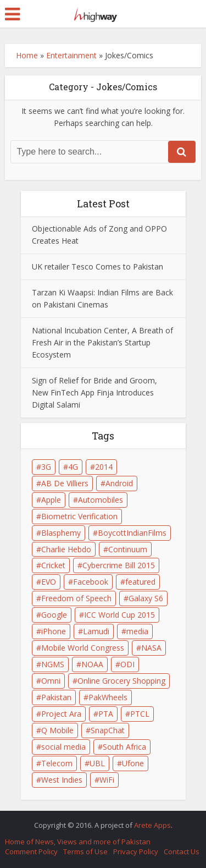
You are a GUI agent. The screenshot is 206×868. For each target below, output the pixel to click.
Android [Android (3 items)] (119, 483)
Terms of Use (85, 851)
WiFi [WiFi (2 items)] (107, 780)
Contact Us (182, 851)
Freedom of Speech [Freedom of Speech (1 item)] (76, 598)
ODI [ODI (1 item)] (127, 664)
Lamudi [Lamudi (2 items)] (96, 631)
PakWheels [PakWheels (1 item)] (108, 697)
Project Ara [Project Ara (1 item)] (61, 714)
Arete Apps (152, 825)
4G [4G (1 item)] (73, 467)
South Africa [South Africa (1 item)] (124, 747)
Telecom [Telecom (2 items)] (57, 763)
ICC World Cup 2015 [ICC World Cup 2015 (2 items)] (119, 615)
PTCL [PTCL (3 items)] (140, 714)
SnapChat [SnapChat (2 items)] (108, 730)
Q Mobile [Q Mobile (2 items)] (57, 730)
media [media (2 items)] (137, 631)
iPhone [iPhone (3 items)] (54, 631)
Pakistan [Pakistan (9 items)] (56, 697)
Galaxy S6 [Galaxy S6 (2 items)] (146, 598)
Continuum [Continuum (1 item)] (128, 549)
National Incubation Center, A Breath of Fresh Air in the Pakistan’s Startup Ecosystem (102, 342)
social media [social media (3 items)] (63, 747)
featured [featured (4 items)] (140, 582)
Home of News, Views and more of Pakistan (78, 842)
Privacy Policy (136, 851)
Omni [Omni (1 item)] (51, 681)
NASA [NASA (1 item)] (151, 648)
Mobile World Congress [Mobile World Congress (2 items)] (83, 648)
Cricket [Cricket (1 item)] (53, 565)
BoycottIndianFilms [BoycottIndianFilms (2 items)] (132, 533)
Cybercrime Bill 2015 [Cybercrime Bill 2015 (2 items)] (119, 565)
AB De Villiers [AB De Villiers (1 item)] (65, 483)
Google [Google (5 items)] (54, 615)
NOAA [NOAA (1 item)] (92, 664)
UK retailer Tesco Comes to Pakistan (98, 267)
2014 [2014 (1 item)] (104, 467)
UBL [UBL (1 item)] (97, 763)
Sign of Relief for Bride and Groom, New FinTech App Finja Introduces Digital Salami (94, 392)
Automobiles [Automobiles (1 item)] (101, 500)
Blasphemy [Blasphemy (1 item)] (61, 533)
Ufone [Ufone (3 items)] (133, 763)
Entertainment (71, 55)
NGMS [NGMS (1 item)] (53, 664)
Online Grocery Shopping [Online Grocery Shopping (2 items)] (121, 681)
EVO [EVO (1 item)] (49, 582)
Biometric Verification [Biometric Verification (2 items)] (79, 516)
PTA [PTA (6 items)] (106, 714)
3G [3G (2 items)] (46, 467)
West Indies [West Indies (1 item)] (62, 780)
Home (27, 55)
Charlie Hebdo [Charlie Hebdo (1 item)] (66, 549)
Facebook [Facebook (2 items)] (91, 582)
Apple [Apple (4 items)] (51, 500)
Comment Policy (31, 851)
